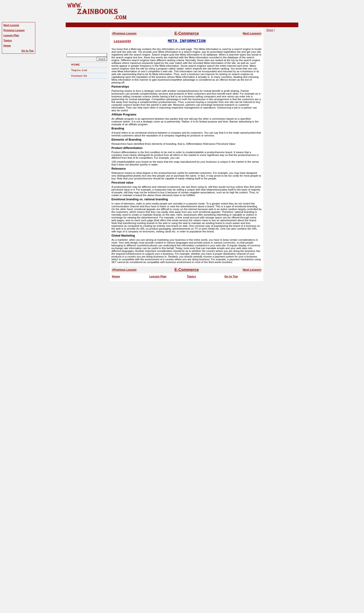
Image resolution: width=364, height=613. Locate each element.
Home (116, 277)
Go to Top (231, 277)
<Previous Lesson (124, 33)
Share (270, 30)
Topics (191, 277)
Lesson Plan (158, 277)
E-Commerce (187, 33)
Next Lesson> (252, 33)
